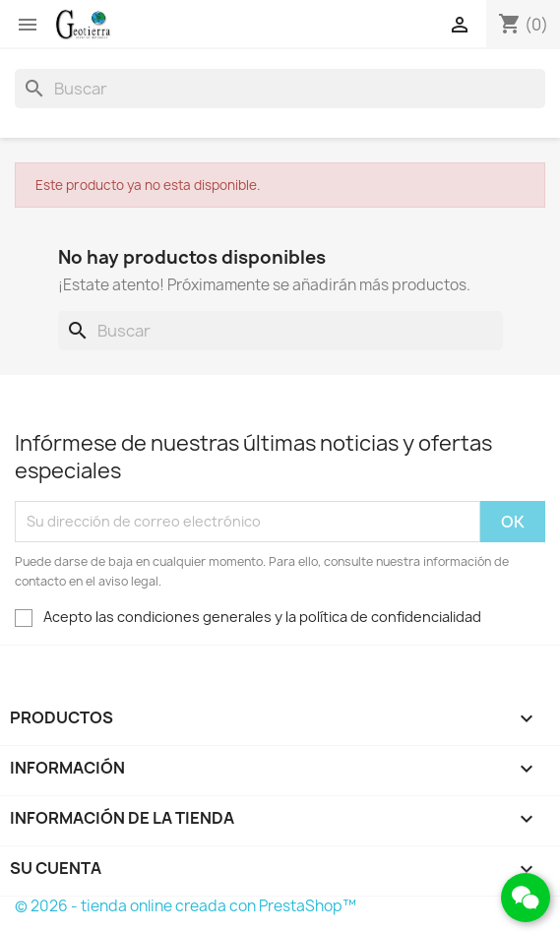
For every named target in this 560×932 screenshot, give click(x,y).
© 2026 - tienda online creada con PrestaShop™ (186, 906)
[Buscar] (280, 89)
